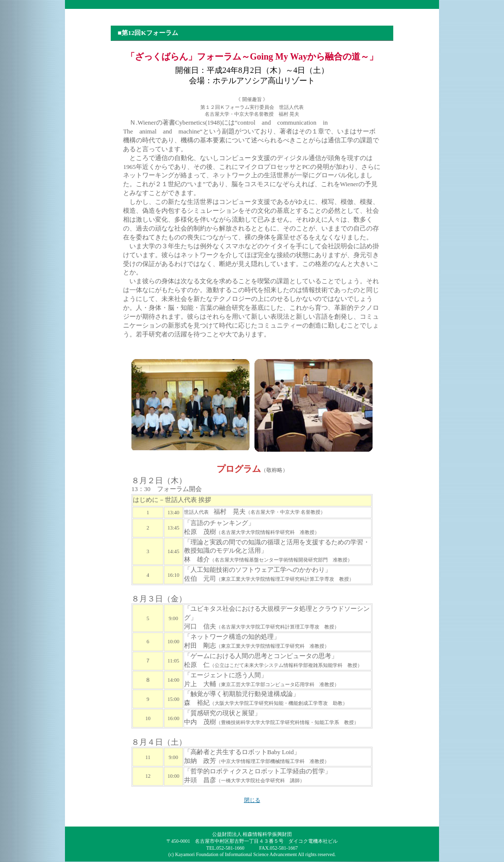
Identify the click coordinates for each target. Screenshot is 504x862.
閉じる (252, 800)
